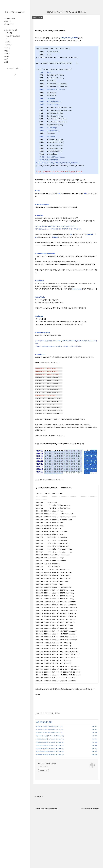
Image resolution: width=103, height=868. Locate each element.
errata (9, 45)
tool (6, 59)
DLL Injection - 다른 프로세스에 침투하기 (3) (48, 755)
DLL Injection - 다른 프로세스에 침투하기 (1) (48, 761)
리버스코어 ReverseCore (15, 12)
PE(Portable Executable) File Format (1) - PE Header (49, 783)
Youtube (51, 837)
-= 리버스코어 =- (43, 794)
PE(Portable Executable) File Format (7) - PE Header (49, 767)
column (7, 54)
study (7, 51)
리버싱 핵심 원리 (10, 30)
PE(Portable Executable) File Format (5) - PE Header (49, 773)
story (9, 33)
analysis (7, 48)
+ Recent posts (38, 825)
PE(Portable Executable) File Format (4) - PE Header (67, 12)
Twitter (42, 837)
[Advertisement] (67, 720)
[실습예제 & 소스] (9, 19)
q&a (8, 42)
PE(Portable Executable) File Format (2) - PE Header (49, 780)
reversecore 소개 (9, 24)
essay (6, 56)
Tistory (88, 837)
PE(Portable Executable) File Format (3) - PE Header (49, 777)
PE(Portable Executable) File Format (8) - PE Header (49, 764)
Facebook (46, 837)
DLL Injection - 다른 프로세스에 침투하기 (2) (48, 758)
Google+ (55, 837)
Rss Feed (36, 837)
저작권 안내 (8, 21)
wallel (98, 837)
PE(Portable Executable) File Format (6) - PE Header (49, 770)
